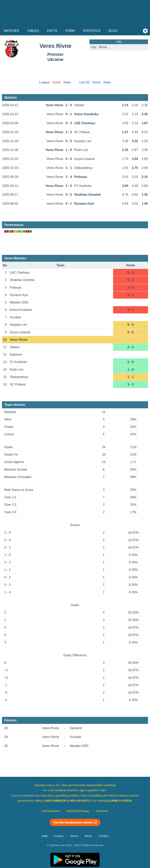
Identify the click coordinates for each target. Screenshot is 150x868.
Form (70, 31)
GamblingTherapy (78, 811)
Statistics (92, 31)
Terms (74, 836)
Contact (103, 836)
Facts (52, 31)
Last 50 (84, 82)
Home (96, 82)
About (88, 836)
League (44, 82)
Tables (33, 31)
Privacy (59, 836)
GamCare (102, 811)
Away (67, 82)
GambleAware (51, 811)
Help (45, 836)
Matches (11, 31)
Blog (113, 31)
